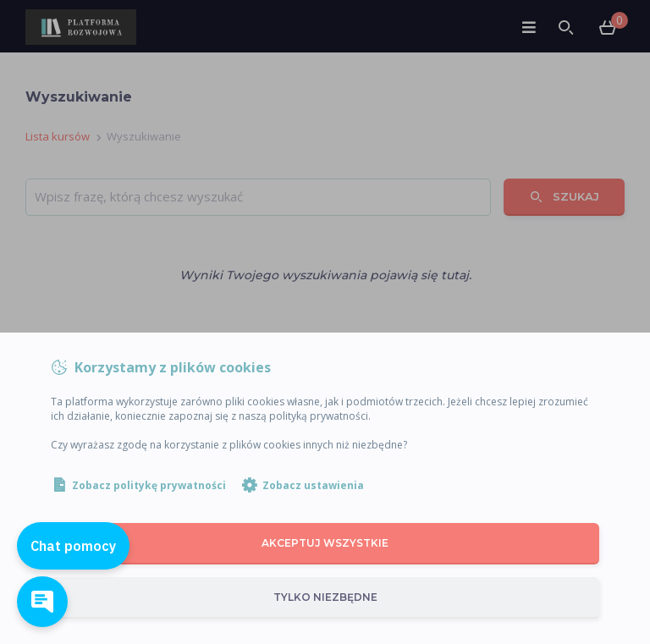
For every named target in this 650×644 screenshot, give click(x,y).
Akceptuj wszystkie (325, 543)
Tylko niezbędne (325, 597)
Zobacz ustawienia (313, 485)
